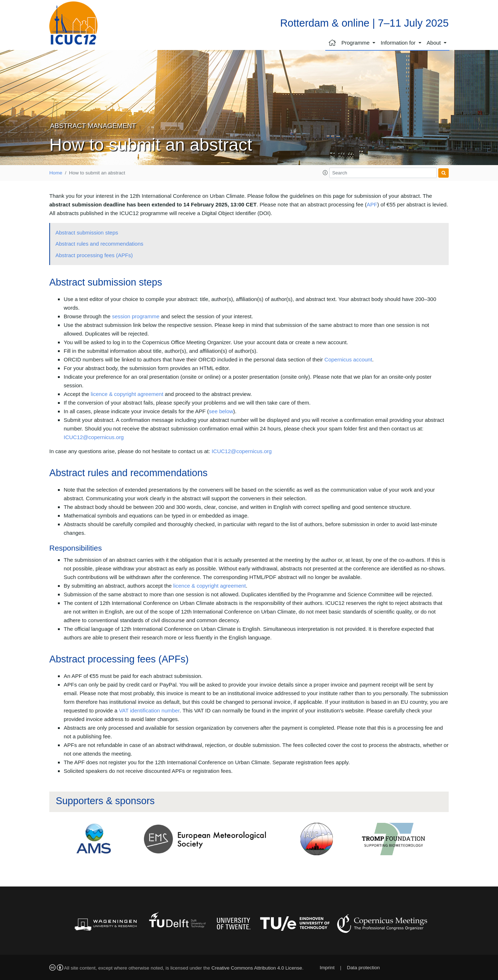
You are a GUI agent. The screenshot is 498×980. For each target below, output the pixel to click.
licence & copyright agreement (127, 394)
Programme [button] (356, 43)
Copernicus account (348, 359)
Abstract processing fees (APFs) (94, 255)
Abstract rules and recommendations (99, 244)
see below (221, 411)
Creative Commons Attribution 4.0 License (257, 968)
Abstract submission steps (87, 233)
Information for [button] (399, 43)
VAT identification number (149, 710)
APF (372, 204)
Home (56, 173)
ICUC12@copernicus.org (94, 437)
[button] (325, 173)
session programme (136, 316)
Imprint (327, 968)
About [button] (434, 43)
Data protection (363, 968)
